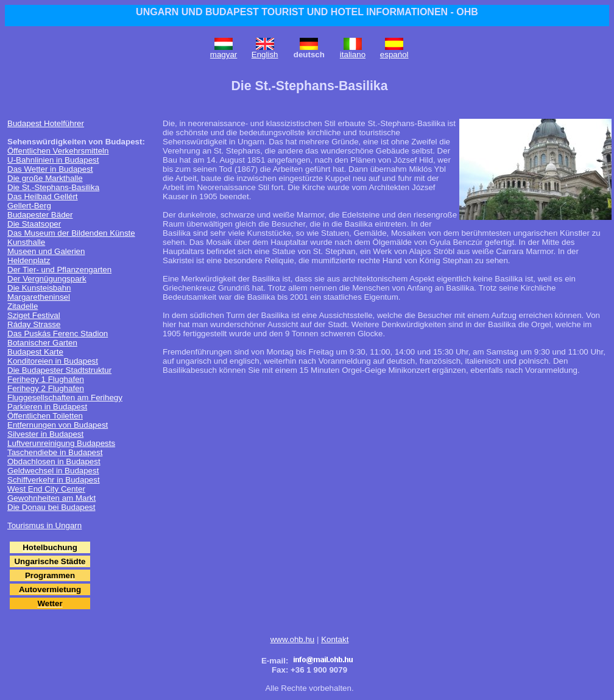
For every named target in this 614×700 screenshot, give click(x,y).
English (265, 55)
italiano (353, 55)
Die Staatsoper (34, 224)
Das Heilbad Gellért (43, 196)
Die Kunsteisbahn (39, 288)
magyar (224, 55)
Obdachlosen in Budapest (54, 461)
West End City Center (46, 489)
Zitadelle (23, 306)
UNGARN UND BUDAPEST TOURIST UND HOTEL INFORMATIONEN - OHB (307, 12)
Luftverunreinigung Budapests (61, 443)
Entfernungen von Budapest (58, 425)
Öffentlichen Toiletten (45, 416)
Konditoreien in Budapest (53, 361)
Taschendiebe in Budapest (55, 452)
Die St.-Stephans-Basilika (53, 187)
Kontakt (335, 639)
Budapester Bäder (40, 215)
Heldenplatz (29, 260)
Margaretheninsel (39, 297)
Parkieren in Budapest (47, 407)
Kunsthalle (26, 242)
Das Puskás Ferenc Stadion (58, 334)
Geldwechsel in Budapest (53, 471)
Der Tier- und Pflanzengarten (59, 270)
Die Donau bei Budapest (51, 507)
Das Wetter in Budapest (50, 169)
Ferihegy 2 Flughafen (46, 388)
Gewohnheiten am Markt (51, 498)
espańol (394, 55)
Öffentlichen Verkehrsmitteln (58, 151)
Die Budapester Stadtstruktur (59, 370)
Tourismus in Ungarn (44, 525)
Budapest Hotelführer (46, 123)
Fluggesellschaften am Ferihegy (65, 398)
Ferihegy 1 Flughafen (46, 379)
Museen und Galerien (46, 251)
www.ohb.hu (293, 639)
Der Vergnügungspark (47, 279)
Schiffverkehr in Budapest (54, 480)
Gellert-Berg (29, 206)
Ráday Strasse (34, 324)
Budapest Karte (35, 352)
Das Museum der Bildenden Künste (71, 233)
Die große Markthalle (45, 178)
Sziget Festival (34, 315)
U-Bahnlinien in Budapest (53, 160)
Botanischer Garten (42, 343)
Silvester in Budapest (45, 434)
